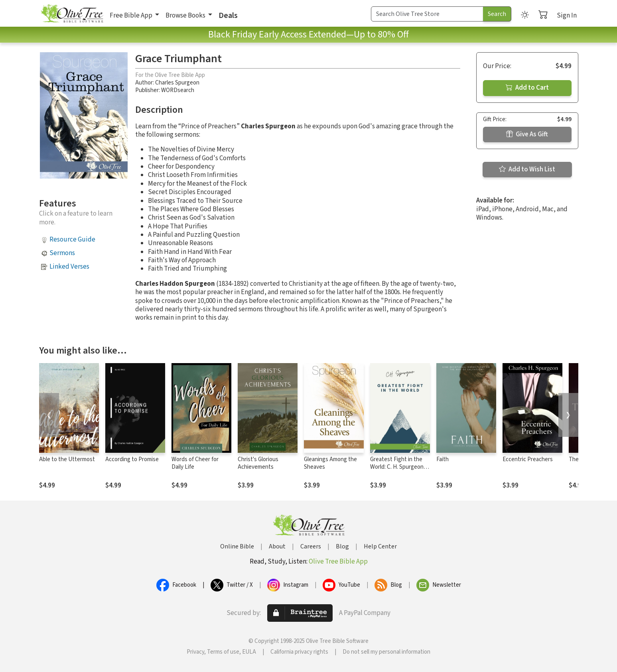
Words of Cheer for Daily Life (195, 463)
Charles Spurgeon (177, 83)
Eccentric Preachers (528, 459)
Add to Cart (527, 88)
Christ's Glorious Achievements (258, 463)
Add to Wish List (527, 169)
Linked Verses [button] (69, 267)
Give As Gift (527, 134)
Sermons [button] (62, 253)
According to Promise (132, 459)
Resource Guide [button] (72, 240)
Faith (443, 459)
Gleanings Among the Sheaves (330, 463)
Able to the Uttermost (67, 459)
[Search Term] (427, 14)
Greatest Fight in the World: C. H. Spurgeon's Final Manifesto (399, 467)
